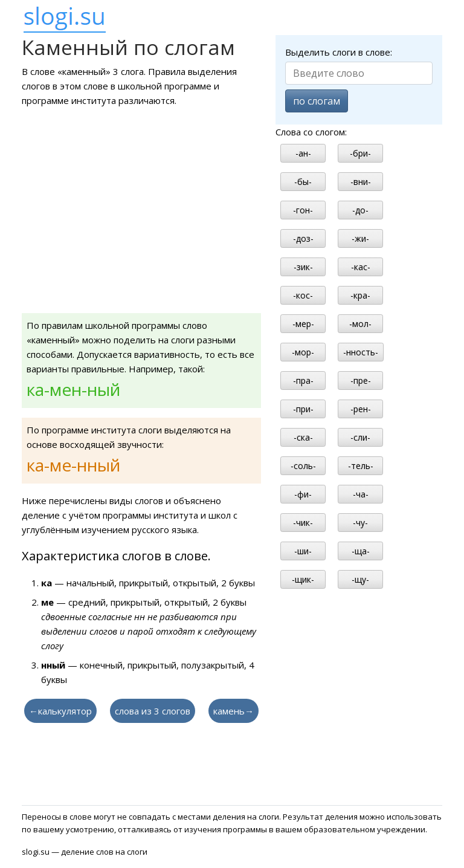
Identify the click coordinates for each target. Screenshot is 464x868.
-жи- (360, 238)
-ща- (361, 551)
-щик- (303, 579)
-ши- (303, 551)
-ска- (303, 437)
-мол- (360, 324)
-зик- (303, 267)
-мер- (303, 324)
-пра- (303, 381)
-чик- (303, 523)
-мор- (303, 352)
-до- (360, 210)
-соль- (303, 466)
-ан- (303, 153)
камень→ (234, 711)
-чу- (360, 523)
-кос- (303, 295)
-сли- (360, 437)
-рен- (361, 409)
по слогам (317, 101)
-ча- (361, 494)
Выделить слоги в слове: (339, 52)
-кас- (361, 267)
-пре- (361, 381)
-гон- (303, 210)
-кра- (360, 295)
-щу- (360, 579)
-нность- (361, 352)
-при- (303, 409)
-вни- (361, 182)
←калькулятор (60, 711)
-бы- (303, 182)
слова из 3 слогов (153, 711)
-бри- (360, 153)
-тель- (361, 466)
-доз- (303, 238)
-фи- (303, 494)
